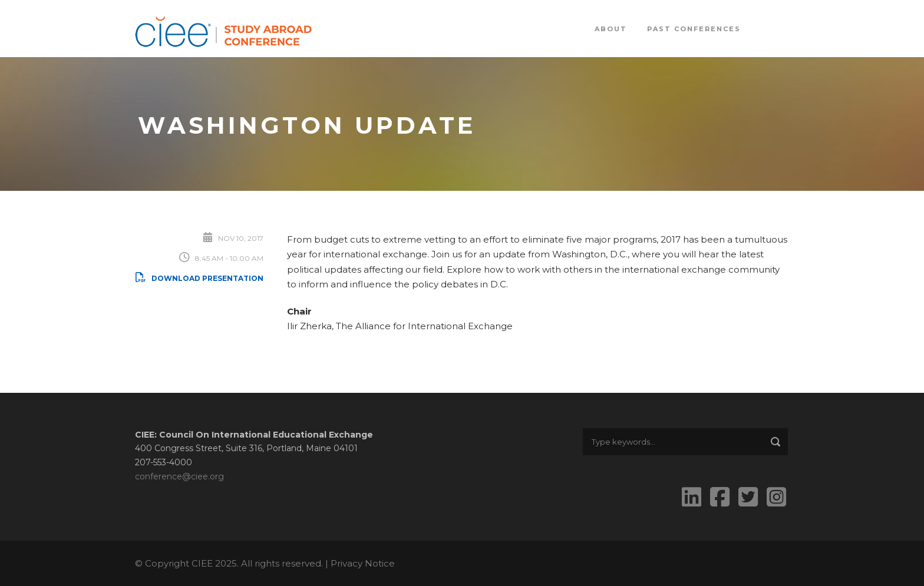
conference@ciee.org (179, 476)
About (611, 29)
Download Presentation (199, 278)
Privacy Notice (363, 563)
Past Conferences (694, 29)
